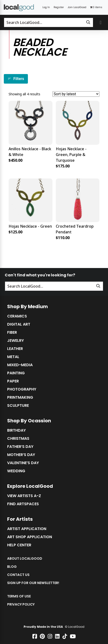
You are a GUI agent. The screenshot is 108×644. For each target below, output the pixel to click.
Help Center (19, 545)
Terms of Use (19, 596)
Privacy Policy (21, 604)
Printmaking (20, 397)
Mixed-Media (20, 365)
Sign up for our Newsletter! (33, 583)
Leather (15, 349)
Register (59, 7)
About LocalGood (25, 558)
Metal (13, 357)
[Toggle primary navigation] (101, 22)
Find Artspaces (23, 504)
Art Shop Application (30, 537)
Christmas (18, 439)
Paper (13, 381)
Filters (16, 79)
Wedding (16, 471)
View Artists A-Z (24, 496)
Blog (12, 567)
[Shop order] (76, 94)
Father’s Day (20, 447)
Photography (22, 389)
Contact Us (18, 575)
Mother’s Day (21, 455)
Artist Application (27, 529)
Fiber (12, 333)
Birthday (16, 430)
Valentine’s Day (23, 463)
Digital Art (19, 324)
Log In (46, 7)
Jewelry (15, 341)
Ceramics (17, 316)
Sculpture (18, 406)
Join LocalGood (77, 7)
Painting (16, 373)
